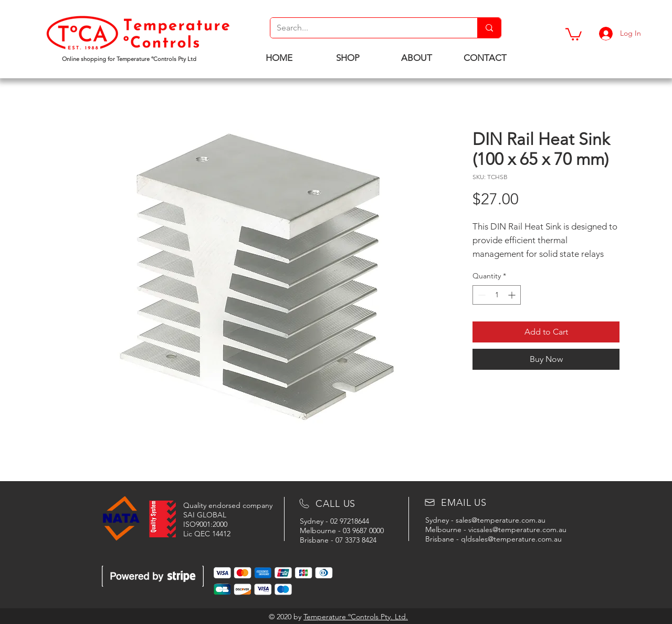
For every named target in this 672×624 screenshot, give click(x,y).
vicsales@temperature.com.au (517, 529)
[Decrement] (481, 295)
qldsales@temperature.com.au (511, 539)
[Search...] (366, 28)
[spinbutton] (497, 295)
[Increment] (513, 295)
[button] (574, 34)
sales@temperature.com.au (501, 520)
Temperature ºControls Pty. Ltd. (356, 617)
